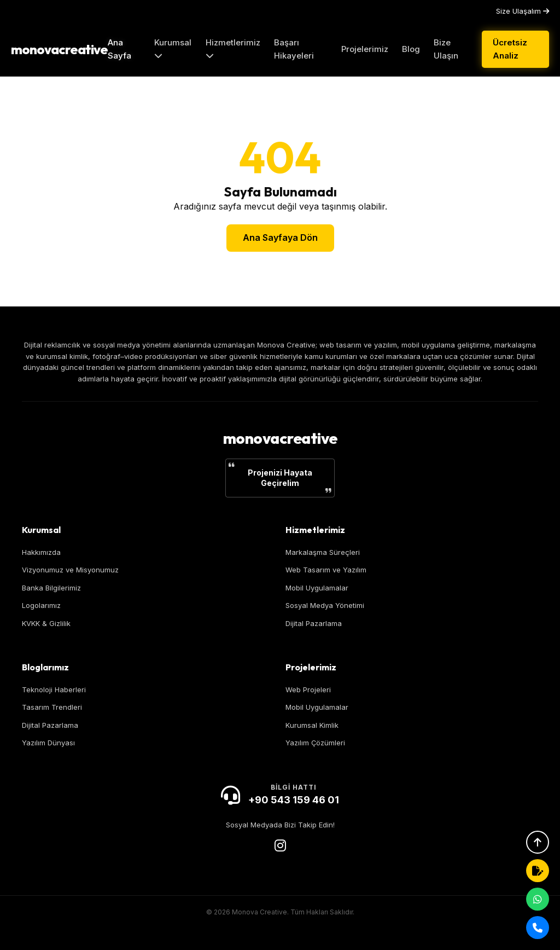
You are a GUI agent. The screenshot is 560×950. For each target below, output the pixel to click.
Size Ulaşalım (523, 11)
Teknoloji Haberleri (54, 690)
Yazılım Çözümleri (315, 743)
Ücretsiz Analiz (510, 49)
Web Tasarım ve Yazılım (326, 570)
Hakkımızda (41, 552)
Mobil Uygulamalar (317, 588)
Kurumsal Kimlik (312, 725)
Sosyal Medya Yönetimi (325, 605)
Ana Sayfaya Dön (280, 237)
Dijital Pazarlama (314, 623)
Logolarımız (41, 605)
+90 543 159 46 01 (294, 800)
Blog (411, 49)
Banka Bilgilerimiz (51, 588)
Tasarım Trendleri (52, 707)
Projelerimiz (365, 49)
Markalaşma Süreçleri (323, 552)
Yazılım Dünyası (48, 743)
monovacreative (59, 49)
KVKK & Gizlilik (46, 623)
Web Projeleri (308, 690)
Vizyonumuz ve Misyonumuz (70, 570)
